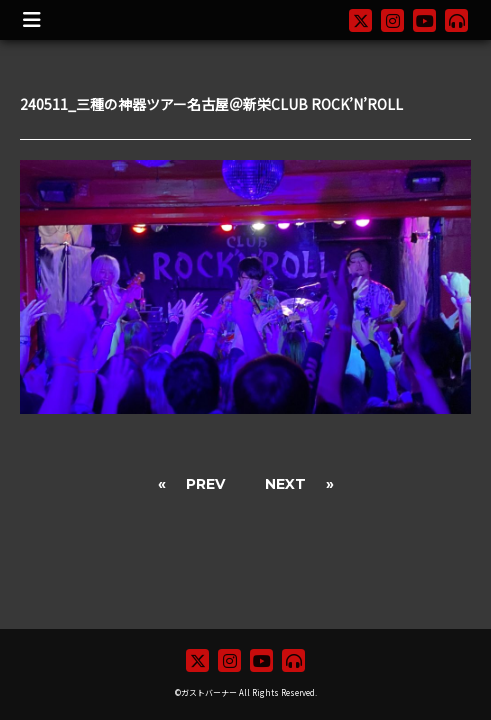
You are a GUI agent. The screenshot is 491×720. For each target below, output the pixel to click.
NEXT (285, 484)
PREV (205, 484)
